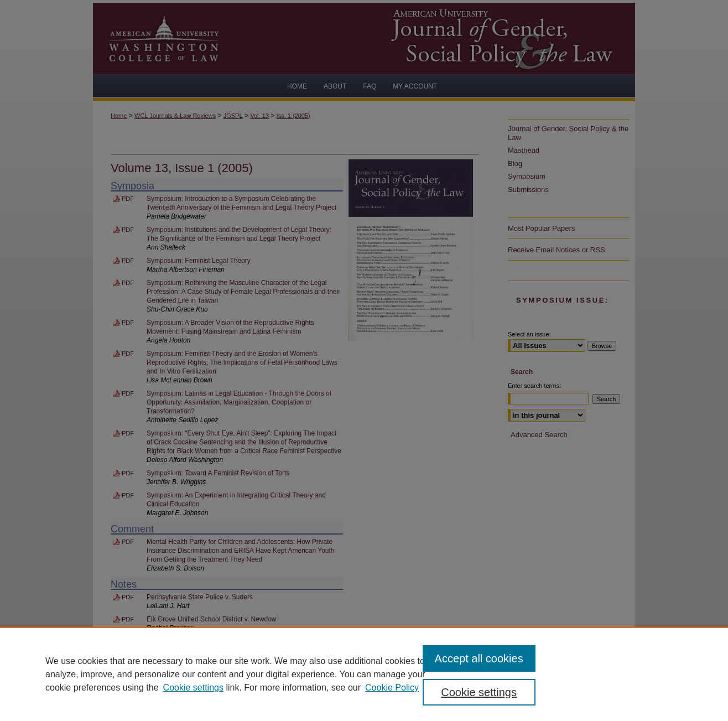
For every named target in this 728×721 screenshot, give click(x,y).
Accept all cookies (479, 658)
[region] (364, 674)
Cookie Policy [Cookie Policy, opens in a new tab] (392, 688)
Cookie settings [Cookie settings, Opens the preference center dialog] (479, 692)
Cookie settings (193, 688)
